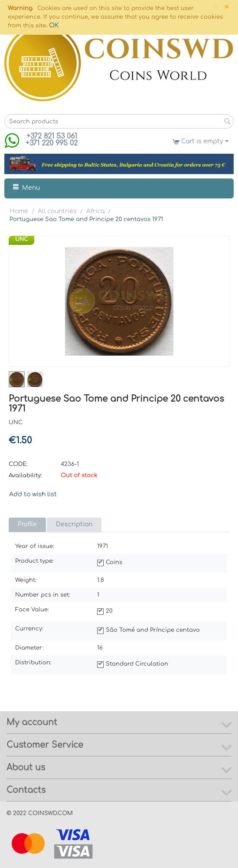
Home (19, 211)
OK (54, 25)
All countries (57, 211)
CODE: (18, 464)
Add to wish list (33, 494)
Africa (95, 211)
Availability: (25, 475)
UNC (21, 239)
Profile (27, 524)
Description (74, 524)
